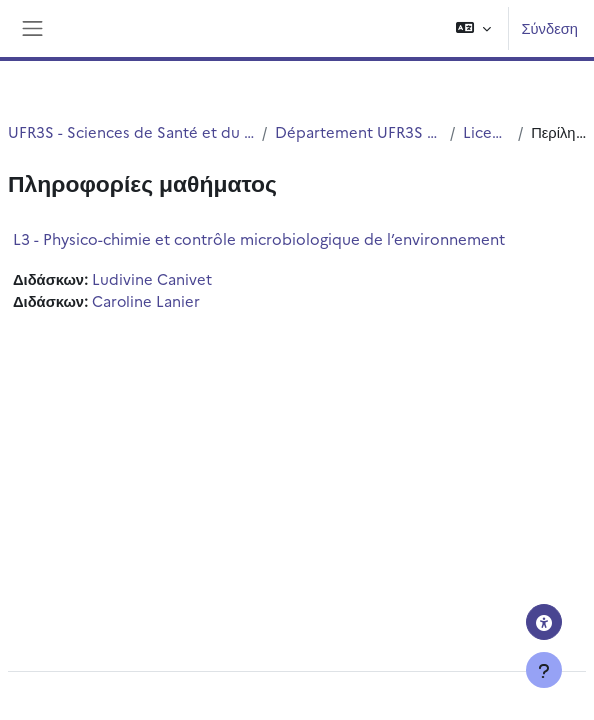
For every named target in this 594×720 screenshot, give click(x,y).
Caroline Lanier (146, 300)
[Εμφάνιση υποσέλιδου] (544, 670)
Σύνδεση (549, 27)
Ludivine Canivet (152, 278)
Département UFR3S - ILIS (358, 131)
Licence (487, 131)
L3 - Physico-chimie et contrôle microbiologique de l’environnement (259, 238)
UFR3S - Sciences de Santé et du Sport (131, 131)
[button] (473, 28)
